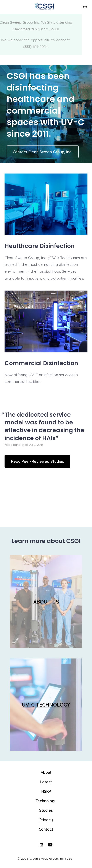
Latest (46, 782)
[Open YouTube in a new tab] (50, 845)
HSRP (46, 791)
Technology (46, 801)
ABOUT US (46, 602)
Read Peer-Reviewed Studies (38, 461)
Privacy (46, 820)
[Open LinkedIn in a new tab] (41, 845)
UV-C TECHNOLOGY (46, 705)
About (46, 772)
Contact (46, 829)
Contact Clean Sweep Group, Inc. (43, 152)
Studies (46, 810)
